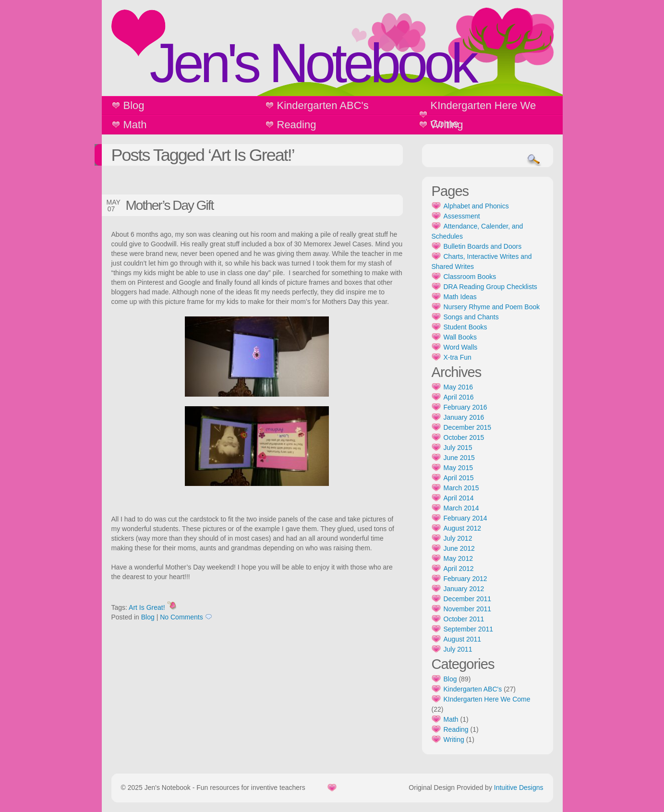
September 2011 (469, 629)
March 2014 (461, 508)
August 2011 (463, 639)
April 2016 (459, 397)
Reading (297, 125)
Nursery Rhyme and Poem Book (492, 307)
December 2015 (468, 427)
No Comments (181, 617)
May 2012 (458, 558)
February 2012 (465, 579)
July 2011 (458, 649)
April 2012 (459, 569)
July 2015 (458, 448)
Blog (134, 105)
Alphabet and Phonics (476, 206)
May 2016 (458, 387)
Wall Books (460, 337)
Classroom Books (470, 277)
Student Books (465, 327)
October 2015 (464, 437)
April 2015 (459, 478)
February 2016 (465, 407)
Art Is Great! (147, 607)
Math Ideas (460, 297)
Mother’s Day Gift (170, 205)
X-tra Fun (458, 357)
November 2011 (468, 609)
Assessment (462, 216)
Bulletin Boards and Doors (483, 246)
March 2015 (461, 488)
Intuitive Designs (519, 788)
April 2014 (459, 498)
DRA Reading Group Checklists (490, 287)
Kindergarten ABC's (323, 105)
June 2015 (459, 458)
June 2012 (459, 548)
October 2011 (464, 619)
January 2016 (464, 417)
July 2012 (458, 538)
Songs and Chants (471, 317)
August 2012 (463, 528)
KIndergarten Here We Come (483, 115)
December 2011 (468, 599)
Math (135, 125)
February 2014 (465, 518)
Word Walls (461, 347)
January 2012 (464, 589)
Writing (447, 125)
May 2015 (458, 468)
